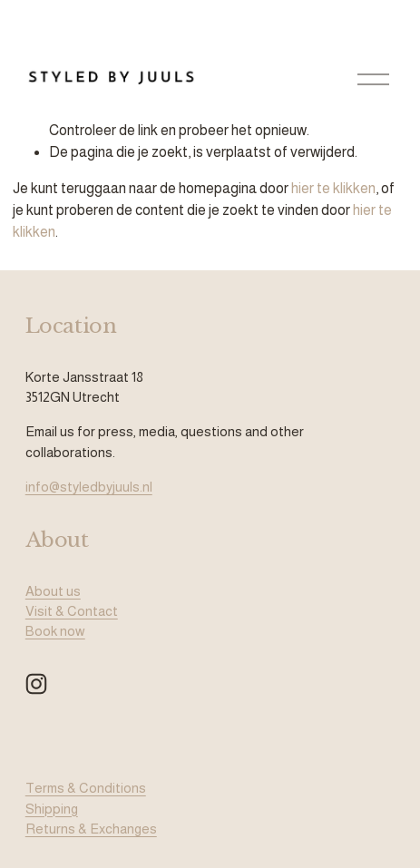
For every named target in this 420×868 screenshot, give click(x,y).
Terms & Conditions (86, 788)
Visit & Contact (72, 611)
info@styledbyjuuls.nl (89, 487)
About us (53, 591)
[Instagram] (36, 684)
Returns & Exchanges (91, 829)
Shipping (52, 809)
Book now (55, 631)
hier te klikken (333, 188)
